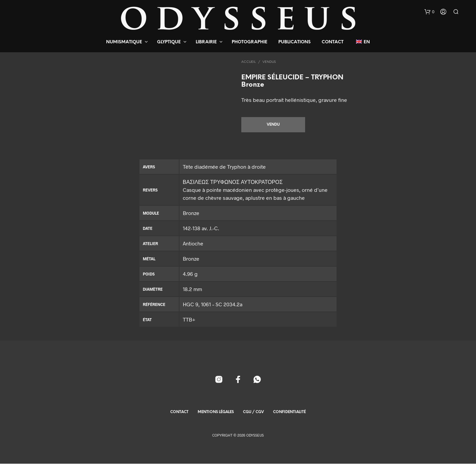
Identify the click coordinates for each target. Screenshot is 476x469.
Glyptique (169, 42)
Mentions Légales (216, 417)
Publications (295, 42)
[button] (429, 12)
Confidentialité (289, 417)
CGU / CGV (253, 417)
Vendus (269, 62)
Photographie (250, 42)
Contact (333, 42)
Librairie (206, 42)
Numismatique (124, 42)
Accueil (249, 62)
